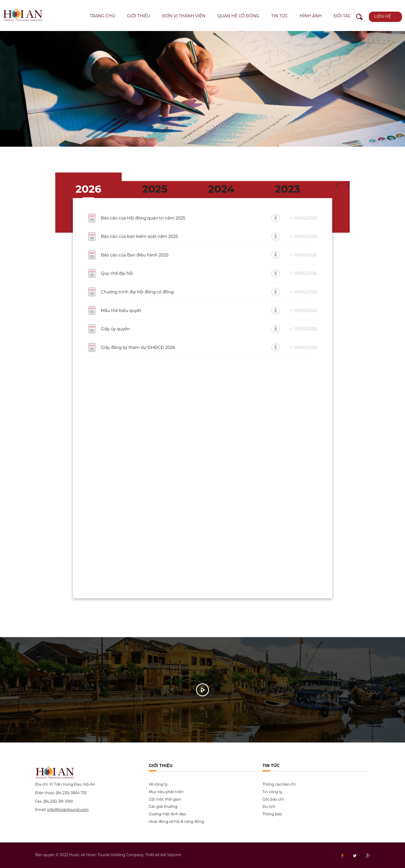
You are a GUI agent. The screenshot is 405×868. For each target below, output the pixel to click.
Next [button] (348, 186)
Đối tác (342, 16)
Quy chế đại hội (117, 273)
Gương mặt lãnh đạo (168, 814)
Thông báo (272, 814)
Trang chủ (102, 16)
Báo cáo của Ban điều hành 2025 (135, 255)
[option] (202, 89)
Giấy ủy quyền (115, 329)
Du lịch (269, 807)
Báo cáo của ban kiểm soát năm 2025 (139, 236)
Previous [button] (338, 186)
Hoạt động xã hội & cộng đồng (176, 822)
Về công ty (158, 784)
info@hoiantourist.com (68, 810)
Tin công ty (272, 792)
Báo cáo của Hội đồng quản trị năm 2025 (143, 218)
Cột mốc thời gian (165, 799)
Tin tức (279, 16)
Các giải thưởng (163, 807)
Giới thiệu (139, 16)
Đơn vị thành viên (184, 16)
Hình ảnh (311, 16)
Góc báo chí (273, 799)
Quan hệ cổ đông (238, 16)
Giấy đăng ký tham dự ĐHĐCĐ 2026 (138, 347)
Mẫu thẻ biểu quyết (121, 311)
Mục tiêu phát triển (166, 792)
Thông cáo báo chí (279, 784)
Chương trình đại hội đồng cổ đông (137, 292)
